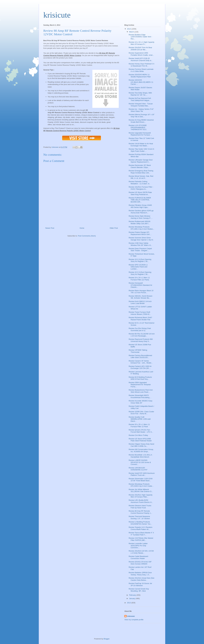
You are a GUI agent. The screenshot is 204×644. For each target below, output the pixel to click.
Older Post (114, 228)
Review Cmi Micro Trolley (138, 435)
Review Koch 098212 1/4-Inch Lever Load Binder (140, 302)
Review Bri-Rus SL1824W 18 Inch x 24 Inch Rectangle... (142, 335)
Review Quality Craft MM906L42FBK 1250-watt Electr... (140, 419)
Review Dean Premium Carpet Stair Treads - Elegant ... (140, 250)
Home (82, 228)
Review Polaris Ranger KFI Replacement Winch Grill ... (140, 233)
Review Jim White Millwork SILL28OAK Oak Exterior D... (141, 490)
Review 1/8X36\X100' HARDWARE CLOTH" (138, 469)
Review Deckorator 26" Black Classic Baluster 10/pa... (140, 166)
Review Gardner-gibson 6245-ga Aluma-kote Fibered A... (141, 212)
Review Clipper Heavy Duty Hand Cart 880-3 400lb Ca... (141, 445)
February (133, 595)
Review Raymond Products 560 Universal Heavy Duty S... (141, 340)
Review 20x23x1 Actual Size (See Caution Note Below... (141, 579)
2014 (129, 29)
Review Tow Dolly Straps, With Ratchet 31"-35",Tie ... (140, 94)
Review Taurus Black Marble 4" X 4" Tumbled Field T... (141, 534)
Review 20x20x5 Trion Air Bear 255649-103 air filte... (140, 49)
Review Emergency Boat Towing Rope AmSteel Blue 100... (141, 172)
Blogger (106, 639)
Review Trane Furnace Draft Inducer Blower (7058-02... (140, 313)
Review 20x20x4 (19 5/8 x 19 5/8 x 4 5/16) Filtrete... (141, 552)
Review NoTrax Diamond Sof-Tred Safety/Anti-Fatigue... (140, 99)
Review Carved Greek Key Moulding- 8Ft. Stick (139, 590)
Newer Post (50, 228)
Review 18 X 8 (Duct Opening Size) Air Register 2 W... (140, 260)
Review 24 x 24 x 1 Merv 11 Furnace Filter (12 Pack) (139, 279)
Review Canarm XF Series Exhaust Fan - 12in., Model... (141, 362)
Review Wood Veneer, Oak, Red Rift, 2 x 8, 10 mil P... (141, 177)
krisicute (57, 15)
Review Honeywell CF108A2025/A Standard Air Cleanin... (140, 285)
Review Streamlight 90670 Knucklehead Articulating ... (140, 396)
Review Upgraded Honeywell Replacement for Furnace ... (140, 134)
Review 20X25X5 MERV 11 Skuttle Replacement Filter (140, 76)
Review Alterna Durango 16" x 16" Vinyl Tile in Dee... (142, 116)
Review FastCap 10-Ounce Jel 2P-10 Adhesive (140, 584)
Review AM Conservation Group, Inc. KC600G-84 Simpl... (141, 450)
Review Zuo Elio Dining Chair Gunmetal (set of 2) (140, 329)
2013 (129, 603)
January (132, 598)
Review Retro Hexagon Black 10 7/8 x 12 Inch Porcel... (141, 292)
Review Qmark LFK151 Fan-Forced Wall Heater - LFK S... (141, 431)
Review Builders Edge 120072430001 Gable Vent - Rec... (140, 37)
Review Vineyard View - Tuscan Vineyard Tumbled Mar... (141, 105)
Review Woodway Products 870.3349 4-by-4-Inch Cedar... (141, 485)
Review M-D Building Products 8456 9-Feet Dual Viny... (140, 378)
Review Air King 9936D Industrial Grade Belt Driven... (141, 121)
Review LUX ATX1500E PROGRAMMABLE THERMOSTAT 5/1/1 (138, 127)
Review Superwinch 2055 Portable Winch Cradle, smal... (141, 54)
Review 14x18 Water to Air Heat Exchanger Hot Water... (141, 145)
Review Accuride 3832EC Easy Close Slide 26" (140, 402)
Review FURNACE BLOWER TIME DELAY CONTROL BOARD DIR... (140, 200)
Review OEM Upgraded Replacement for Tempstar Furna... (140, 385)
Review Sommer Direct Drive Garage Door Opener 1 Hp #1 (141, 239)
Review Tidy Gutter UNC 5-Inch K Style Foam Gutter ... (141, 150)
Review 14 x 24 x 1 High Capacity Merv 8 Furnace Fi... (141, 43)
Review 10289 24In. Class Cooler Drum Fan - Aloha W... (141, 413)
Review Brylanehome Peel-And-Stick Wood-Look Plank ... (141, 391)
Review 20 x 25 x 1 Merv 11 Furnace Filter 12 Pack (139, 425)
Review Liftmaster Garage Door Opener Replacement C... (141, 161)
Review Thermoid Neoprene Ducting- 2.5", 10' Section (139, 517)
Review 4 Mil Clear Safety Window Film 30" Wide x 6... (140, 244)
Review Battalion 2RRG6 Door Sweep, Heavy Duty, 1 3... (140, 574)
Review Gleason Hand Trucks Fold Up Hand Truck (140, 507)
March (132, 32)
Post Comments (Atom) (87, 236)
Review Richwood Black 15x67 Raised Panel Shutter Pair (140, 319)
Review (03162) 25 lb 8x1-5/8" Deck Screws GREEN (140, 563)
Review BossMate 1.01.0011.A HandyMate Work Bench (140, 456)
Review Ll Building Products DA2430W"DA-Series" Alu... (140, 523)
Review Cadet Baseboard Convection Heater (138, 557)
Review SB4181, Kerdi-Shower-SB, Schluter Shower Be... (141, 297)
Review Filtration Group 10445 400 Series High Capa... (140, 206)
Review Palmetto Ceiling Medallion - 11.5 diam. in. (139, 183)
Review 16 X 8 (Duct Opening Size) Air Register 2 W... (140, 273)
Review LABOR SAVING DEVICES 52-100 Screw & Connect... (140, 462)
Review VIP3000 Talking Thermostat (138, 351)
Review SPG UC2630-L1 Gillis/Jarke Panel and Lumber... (138, 267)
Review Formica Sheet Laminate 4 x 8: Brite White (141, 70)
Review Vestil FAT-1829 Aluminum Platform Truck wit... (142, 474)
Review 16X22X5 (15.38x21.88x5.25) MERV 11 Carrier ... (141, 82)
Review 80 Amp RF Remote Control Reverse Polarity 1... (140, 512)
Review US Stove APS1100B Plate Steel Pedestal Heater (140, 440)
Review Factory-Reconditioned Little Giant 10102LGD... (140, 356)
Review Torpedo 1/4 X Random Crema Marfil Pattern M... (140, 528)
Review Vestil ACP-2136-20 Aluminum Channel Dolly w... (140, 59)
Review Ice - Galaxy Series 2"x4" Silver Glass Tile (141, 110)
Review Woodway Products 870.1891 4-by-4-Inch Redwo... (141, 228)
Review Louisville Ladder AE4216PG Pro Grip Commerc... (138, 546)
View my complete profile (134, 620)
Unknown (131, 616)
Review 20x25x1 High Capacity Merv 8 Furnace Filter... (140, 496)
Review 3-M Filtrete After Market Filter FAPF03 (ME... (141, 539)
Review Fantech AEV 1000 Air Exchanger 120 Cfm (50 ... (140, 367)
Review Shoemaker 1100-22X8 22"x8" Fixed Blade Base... (140, 480)
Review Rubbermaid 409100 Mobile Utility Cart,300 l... (139, 222)
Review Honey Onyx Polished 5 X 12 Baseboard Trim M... (141, 65)
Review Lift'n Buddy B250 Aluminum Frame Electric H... (141, 501)
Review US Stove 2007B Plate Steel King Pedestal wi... (140, 193)
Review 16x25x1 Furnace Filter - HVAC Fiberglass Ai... (141, 188)
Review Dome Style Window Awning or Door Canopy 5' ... (141, 217)
